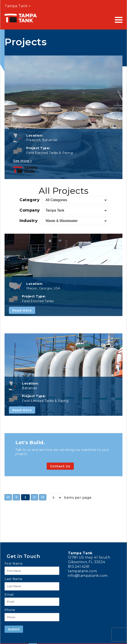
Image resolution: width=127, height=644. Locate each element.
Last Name (14, 579)
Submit (14, 629)
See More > (23, 161)
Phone (10, 610)
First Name (14, 564)
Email (9, 595)
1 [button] (25, 497)
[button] (8, 497)
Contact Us (60, 466)
